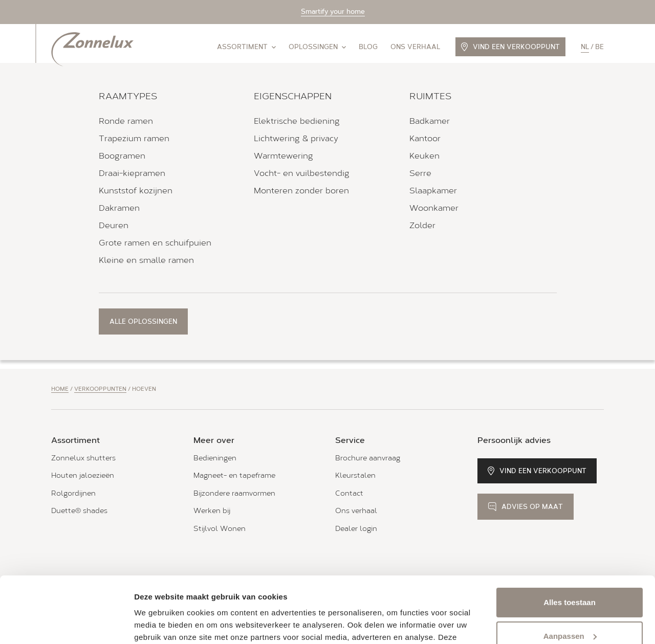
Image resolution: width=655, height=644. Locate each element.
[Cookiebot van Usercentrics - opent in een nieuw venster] (66, 624)
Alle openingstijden (86, 254)
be (599, 47)
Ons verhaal (415, 47)
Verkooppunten (100, 389)
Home (60, 389)
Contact (349, 493)
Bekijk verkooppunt (101, 289)
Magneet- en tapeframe (234, 475)
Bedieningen (215, 458)
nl (585, 47)
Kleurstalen (355, 475)
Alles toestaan (570, 536)
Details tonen (158, 624)
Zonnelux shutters (83, 458)
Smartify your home (333, 12)
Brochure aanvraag (368, 458)
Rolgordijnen (73, 493)
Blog (368, 47)
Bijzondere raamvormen (234, 493)
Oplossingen (317, 47)
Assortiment (246, 47)
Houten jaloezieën (83, 475)
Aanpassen (570, 570)
